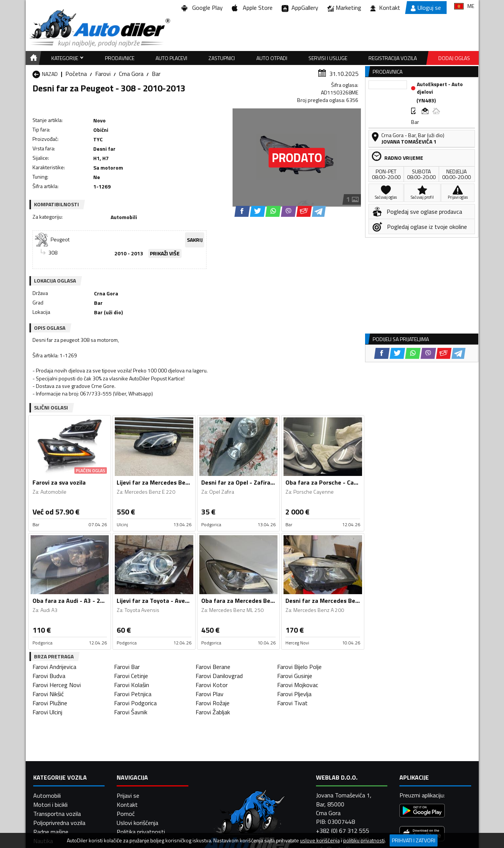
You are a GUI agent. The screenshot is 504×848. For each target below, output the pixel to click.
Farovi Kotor (212, 685)
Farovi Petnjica (133, 694)
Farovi (103, 74)
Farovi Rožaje (213, 703)
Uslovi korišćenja (137, 823)
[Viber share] (289, 211)
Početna (76, 74)
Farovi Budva (49, 676)
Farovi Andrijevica (54, 667)
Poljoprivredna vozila (59, 823)
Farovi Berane (213, 667)
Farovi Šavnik (131, 712)
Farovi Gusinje (295, 676)
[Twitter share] (258, 211)
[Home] (32, 58)
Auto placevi (171, 58)
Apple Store (252, 8)
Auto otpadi (272, 58)
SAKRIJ (195, 240)
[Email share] (304, 211)
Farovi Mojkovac (298, 685)
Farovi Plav (210, 694)
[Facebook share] (242, 211)
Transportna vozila (57, 814)
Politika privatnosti (141, 832)
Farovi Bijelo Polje (299, 667)
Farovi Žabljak (213, 712)
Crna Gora (131, 74)
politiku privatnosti (364, 840)
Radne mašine (51, 832)
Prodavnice (120, 58)
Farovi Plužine (50, 703)
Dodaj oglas (454, 58)
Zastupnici (222, 58)
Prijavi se (128, 795)
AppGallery (300, 8)
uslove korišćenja (320, 840)
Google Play (202, 8)
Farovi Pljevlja (294, 694)
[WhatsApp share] (273, 211)
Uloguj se (426, 8)
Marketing (344, 8)
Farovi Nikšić (48, 694)
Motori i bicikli (50, 805)
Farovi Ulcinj (47, 712)
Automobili (47, 795)
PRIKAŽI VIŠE (165, 253)
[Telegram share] (319, 211)
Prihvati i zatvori (414, 840)
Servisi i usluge (328, 58)
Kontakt (385, 8)
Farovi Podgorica (135, 703)
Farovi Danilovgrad (219, 676)
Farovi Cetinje (131, 676)
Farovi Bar (127, 667)
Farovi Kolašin (132, 685)
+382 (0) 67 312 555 (343, 831)
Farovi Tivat (292, 703)
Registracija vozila (393, 58)
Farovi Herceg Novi (57, 685)
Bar (156, 74)
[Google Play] (422, 812)
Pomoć (126, 814)
